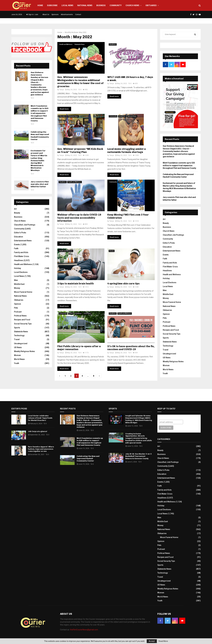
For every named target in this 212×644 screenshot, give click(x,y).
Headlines (113, 44)
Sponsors (55, 15)
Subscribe (52, 5)
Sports (17, 328)
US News (18, 347)
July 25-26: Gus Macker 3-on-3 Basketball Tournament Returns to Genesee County (138, 456)
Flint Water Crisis (22, 256)
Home (40, 5)
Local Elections (21, 272)
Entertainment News (23, 241)
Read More (163, 641)
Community (116, 5)
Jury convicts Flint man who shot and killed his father (40, 184)
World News (19, 359)
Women (17, 355)
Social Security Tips (23, 324)
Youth (17, 363)
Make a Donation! (174, 79)
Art (15, 209)
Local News (67, 5)
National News (85, 5)
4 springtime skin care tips (123, 284)
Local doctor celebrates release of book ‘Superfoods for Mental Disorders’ (40, 418)
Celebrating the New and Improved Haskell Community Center (40, 136)
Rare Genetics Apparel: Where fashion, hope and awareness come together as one (41, 449)
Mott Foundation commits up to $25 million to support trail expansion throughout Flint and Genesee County (40, 113)
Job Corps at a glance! (38, 431)
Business (101, 5)
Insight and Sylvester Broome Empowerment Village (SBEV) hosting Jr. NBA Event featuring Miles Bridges (139, 419)
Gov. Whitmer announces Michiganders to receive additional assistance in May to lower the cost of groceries (80, 82)
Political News (20, 316)
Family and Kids (21, 252)
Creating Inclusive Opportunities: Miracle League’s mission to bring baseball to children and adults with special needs (139, 438)
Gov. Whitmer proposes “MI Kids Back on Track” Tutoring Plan (80, 151)
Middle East (19, 284)
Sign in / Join (32, 15)
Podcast (18, 312)
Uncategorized (21, 343)
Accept (152, 641)
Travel (17, 339)
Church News (132, 5)
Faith (16, 248)
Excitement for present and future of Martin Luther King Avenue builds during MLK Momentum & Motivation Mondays (39, 161)
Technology (19, 335)
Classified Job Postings (25, 225)
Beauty (112, 251)
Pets (16, 308)
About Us (46, 15)
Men (16, 280)
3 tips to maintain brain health (76, 284)
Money (17, 288)
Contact (78, 15)
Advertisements (67, 15)
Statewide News (80, 44)
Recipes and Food (22, 320)
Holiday (18, 268)
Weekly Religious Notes (24, 351)
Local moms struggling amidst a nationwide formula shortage (127, 151)
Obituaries (151, 5)
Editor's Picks (20, 233)
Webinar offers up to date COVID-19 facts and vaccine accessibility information (79, 218)
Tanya (62, 90)
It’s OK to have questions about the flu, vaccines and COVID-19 (131, 348)
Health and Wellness (66, 44)
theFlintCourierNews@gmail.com (84, 630)
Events (121, 182)
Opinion (18, 304)
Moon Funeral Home (23, 292)
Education (63, 116)
